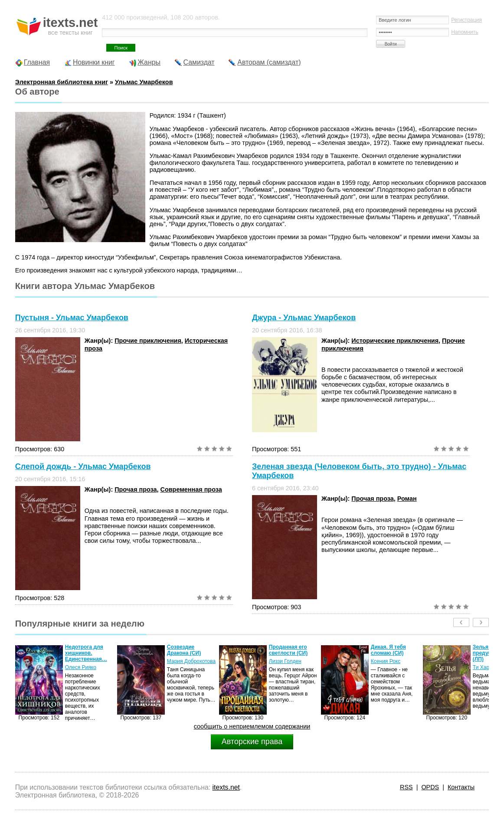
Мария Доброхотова (191, 661)
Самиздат (199, 62)
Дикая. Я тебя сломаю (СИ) (388, 650)
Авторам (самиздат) (269, 62)
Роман (407, 499)
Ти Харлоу (485, 667)
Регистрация (466, 20)
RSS (406, 787)
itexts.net (226, 787)
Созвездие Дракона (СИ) (184, 650)
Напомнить (465, 32)
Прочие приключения (148, 341)
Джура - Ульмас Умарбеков (304, 318)
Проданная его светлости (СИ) (288, 650)
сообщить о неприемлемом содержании (252, 726)
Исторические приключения (395, 341)
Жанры (149, 62)
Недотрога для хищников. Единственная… (86, 653)
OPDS (430, 787)
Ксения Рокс (386, 661)
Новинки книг (94, 62)
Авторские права (252, 742)
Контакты (461, 787)
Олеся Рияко (81, 667)
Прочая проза (136, 489)
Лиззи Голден (285, 661)
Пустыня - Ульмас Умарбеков (72, 318)
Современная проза (191, 489)
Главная (37, 62)
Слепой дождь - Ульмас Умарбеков (83, 466)
